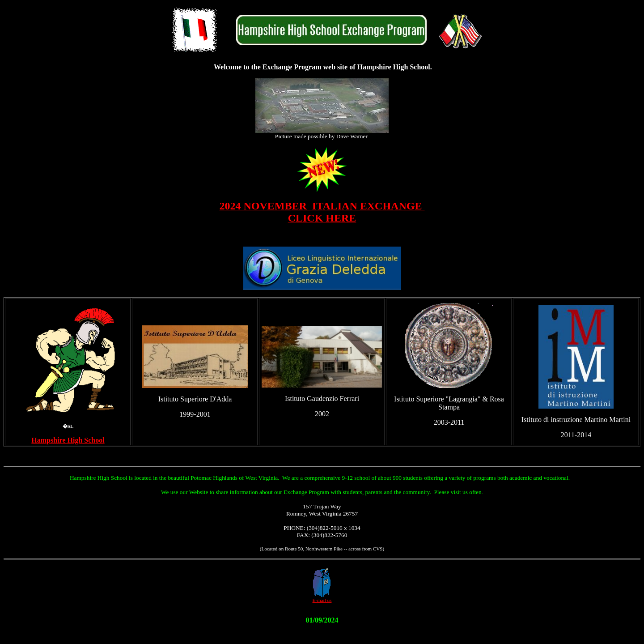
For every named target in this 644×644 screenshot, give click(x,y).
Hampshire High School (68, 440)
